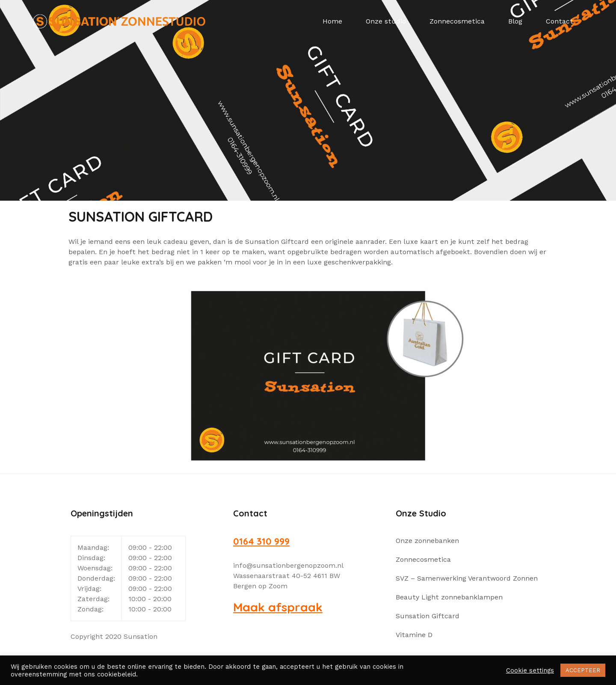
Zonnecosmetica (457, 21)
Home (332, 21)
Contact (560, 21)
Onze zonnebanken (427, 541)
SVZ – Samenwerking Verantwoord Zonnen (467, 578)
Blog (515, 21)
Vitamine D (414, 635)
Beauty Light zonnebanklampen (449, 597)
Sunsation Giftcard (428, 616)
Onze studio (386, 21)
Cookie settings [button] (530, 670)
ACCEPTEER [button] (583, 670)
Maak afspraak (278, 607)
